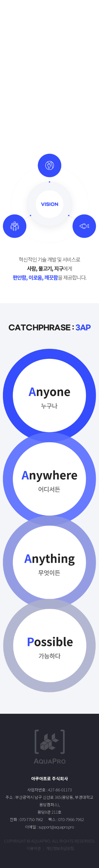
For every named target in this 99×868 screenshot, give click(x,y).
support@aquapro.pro (56, 827)
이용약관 (34, 848)
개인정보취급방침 (60, 848)
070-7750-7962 (31, 819)
